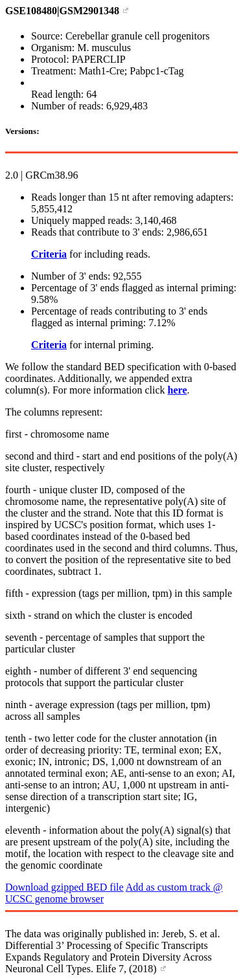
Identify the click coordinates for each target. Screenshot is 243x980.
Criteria (49, 254)
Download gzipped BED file (64, 887)
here (178, 390)
